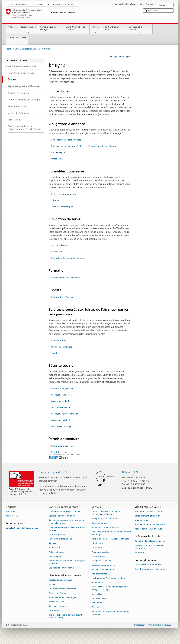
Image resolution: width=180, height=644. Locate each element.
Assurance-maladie (60, 401)
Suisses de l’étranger (58, 606)
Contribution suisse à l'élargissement (151, 569)
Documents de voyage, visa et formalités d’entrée (67, 529)
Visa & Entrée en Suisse (114, 30)
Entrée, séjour (58, 152)
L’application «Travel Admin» (62, 568)
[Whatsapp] (64, 458)
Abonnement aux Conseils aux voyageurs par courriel (67, 562)
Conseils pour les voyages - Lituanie (65, 511)
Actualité (12, 30)
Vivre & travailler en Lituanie (77, 30)
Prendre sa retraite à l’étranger (62, 598)
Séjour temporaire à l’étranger (62, 589)
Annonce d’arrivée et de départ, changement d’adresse (106, 513)
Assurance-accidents (61, 420)
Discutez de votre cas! (62, 347)
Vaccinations (57, 159)
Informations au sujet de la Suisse (150, 525)
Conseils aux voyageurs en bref (62, 516)
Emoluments (97, 583)
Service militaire (59, 245)
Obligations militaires (101, 561)
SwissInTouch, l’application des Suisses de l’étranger (110, 613)
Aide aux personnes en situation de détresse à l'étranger (112, 533)
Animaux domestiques (62, 207)
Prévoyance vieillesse (61, 395)
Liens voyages (55, 556)
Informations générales (63, 297)
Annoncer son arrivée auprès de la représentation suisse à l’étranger (84, 146)
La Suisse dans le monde (63, 4)
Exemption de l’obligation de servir (68, 258)
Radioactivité (54, 548)
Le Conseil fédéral (19, 4)
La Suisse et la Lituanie (140, 30)
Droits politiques (99, 523)
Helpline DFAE (130, 472)
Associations (54, 611)
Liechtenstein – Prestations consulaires (109, 578)
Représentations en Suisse (60, 580)
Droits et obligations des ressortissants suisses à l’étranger (66, 616)
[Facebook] (50, 458)
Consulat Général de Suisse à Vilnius (22, 528)
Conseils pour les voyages (51, 30)
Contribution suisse (17, 40)
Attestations (97, 548)
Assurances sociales (100, 552)
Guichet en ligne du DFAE (53, 472)
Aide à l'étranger (56, 552)
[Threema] (60, 458)
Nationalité (97, 603)
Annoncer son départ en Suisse (66, 140)
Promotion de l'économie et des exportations (149, 547)
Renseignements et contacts (147, 516)
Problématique (58, 340)
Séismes (52, 543)
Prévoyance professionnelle (64, 414)
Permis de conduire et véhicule (105, 527)
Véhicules (56, 200)
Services (95, 30)
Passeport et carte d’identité (104, 519)
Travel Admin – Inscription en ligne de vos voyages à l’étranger (111, 588)
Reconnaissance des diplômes (65, 278)
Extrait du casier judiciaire (103, 565)
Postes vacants (12, 516)
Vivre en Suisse (141, 520)
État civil (95, 607)
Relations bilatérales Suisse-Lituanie (151, 541)
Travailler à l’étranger (58, 593)
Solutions (55, 353)
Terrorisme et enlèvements (60, 539)
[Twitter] (54, 458)
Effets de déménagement (64, 194)
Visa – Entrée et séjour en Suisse (149, 511)
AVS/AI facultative (60, 407)
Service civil (57, 252)
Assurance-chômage (61, 426)
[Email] (67, 458)
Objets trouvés (98, 556)
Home (8, 49)
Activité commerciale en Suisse (148, 529)
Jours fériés (11, 511)
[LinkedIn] (57, 458)
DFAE (39, 4)
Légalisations (98, 543)
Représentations (28, 30)
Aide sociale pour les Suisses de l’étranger (110, 539)
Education (139, 553)
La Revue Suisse (99, 598)
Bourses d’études (99, 574)
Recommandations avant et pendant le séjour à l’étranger (66, 522)
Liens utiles (97, 594)
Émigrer (52, 585)
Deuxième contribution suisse (148, 565)
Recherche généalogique (103, 569)
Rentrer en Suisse (56, 602)
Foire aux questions (57, 535)
